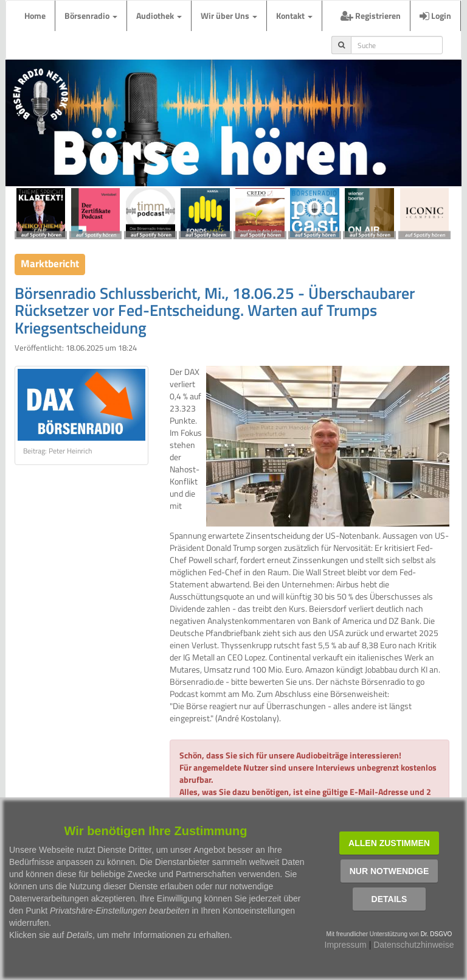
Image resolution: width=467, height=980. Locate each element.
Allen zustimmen (389, 843)
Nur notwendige (389, 871)
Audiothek (159, 16)
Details (389, 899)
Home (35, 16)
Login (435, 16)
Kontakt (294, 16)
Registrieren (371, 16)
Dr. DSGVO (437, 934)
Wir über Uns (229, 16)
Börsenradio (91, 16)
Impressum (346, 945)
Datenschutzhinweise (413, 945)
